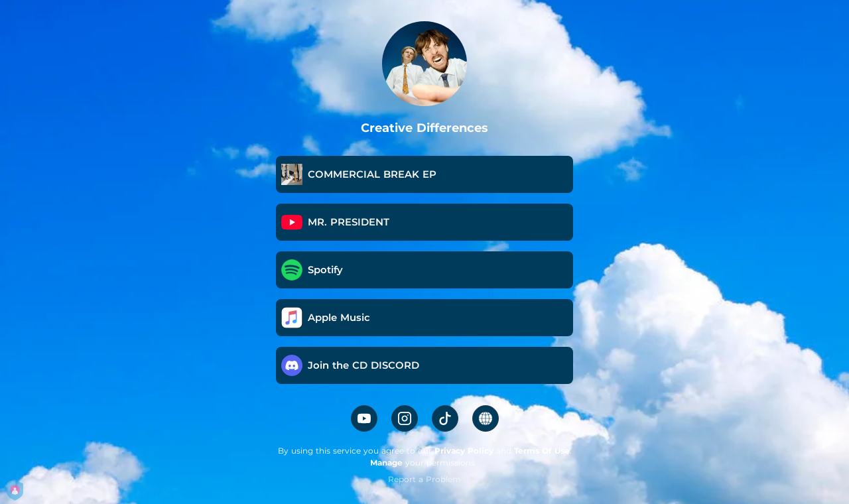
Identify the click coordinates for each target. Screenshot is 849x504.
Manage (386, 463)
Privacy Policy (464, 451)
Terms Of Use (542, 451)
